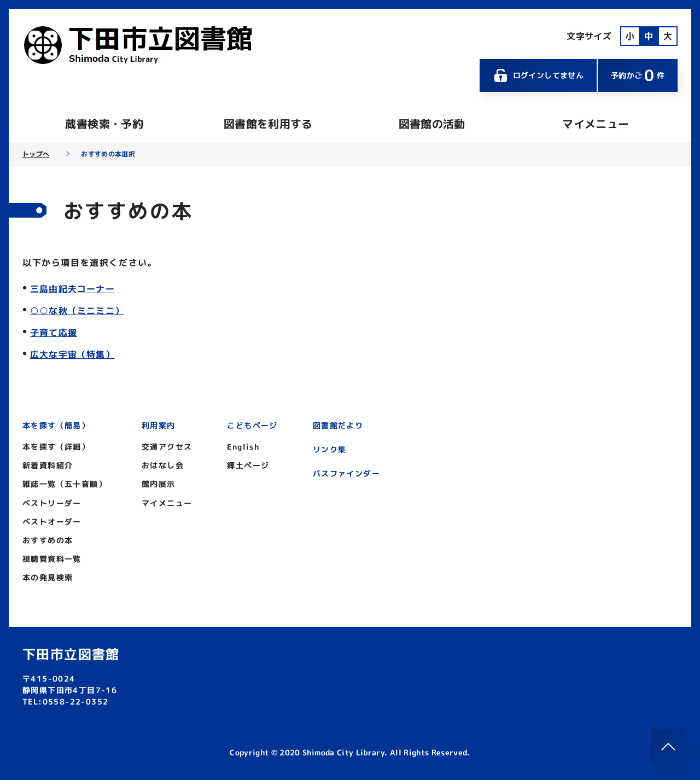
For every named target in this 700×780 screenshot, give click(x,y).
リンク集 (330, 449)
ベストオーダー (52, 522)
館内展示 (159, 484)
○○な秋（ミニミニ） (77, 311)
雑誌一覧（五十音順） (65, 484)
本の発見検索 (48, 577)
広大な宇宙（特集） (72, 354)
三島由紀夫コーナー (72, 289)
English (243, 447)
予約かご (638, 75)
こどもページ (252, 425)
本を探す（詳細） (56, 447)
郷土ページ (248, 465)
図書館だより (338, 425)
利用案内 (159, 425)
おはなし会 (163, 465)
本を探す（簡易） (56, 425)
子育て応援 (54, 333)
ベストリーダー (52, 503)
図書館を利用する (268, 124)
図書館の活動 (432, 124)
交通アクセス (167, 447)
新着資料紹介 (48, 465)
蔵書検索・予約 (104, 124)
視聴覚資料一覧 (52, 559)
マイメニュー (596, 124)
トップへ (36, 154)
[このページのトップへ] (668, 747)
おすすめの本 (48, 540)
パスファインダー (346, 473)
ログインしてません (538, 75)
